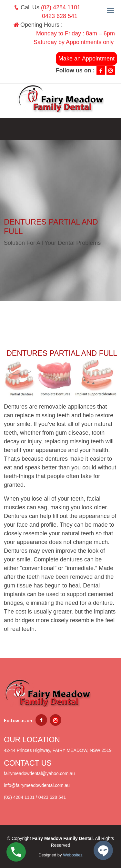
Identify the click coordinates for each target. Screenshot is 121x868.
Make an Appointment (86, 59)
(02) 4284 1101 (61, 7)
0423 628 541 (60, 16)
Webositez (73, 855)
